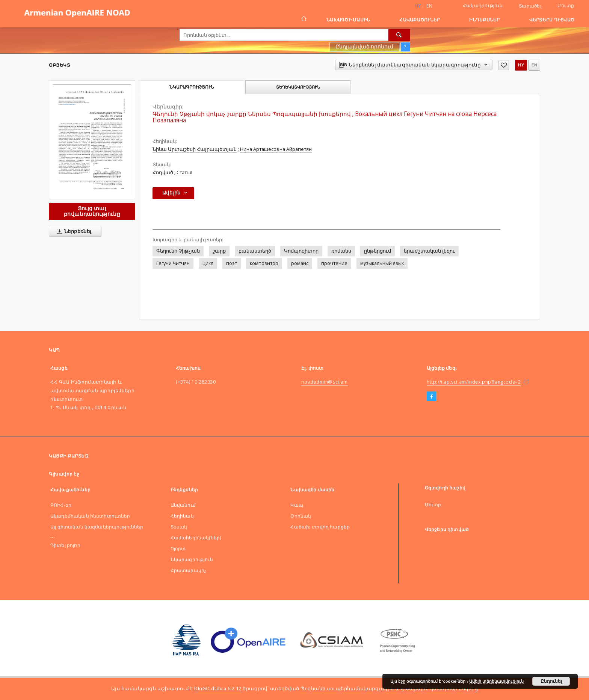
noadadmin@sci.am (325, 382)
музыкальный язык (382, 263)
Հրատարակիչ (189, 570)
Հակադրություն (483, 5)
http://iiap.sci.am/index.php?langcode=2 (474, 382)
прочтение (334, 263)
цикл (208, 263)
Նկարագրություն (192, 559)
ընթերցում (378, 251)
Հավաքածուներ (420, 20)
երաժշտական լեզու (429, 251)
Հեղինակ (182, 516)
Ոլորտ (178, 549)
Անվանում (183, 505)
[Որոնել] (399, 35)
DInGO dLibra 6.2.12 (218, 689)
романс (300, 263)
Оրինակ (301, 516)
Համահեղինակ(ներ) (196, 538)
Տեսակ (179, 527)
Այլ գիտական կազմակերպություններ (97, 527)
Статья (184, 172)
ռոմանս (341, 251)
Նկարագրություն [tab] (192, 87)
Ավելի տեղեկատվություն (496, 681)
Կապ (297, 505)
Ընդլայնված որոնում (364, 47)
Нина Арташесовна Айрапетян (276, 149)
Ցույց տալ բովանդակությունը (92, 211)
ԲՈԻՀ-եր (61, 505)
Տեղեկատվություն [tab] (298, 87)
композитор (264, 263)
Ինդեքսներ (484, 20)
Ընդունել (551, 681)
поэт (232, 263)
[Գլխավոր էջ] (303, 20)
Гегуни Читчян (173, 263)
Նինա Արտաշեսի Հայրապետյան (195, 149)
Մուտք (566, 5)
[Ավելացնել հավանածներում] (504, 65)
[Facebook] (431, 397)
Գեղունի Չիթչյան (178, 251)
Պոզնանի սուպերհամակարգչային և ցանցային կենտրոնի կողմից (389, 689)
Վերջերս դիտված (552, 20)
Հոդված (163, 172)
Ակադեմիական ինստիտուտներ (90, 516)
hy (521, 65)
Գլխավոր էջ (64, 474)
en (429, 6)
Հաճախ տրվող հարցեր (320, 527)
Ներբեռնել (73, 232)
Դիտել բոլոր (65, 545)
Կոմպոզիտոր (301, 251)
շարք (219, 251)
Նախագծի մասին (348, 20)
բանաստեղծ (255, 251)
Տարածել (530, 6)
